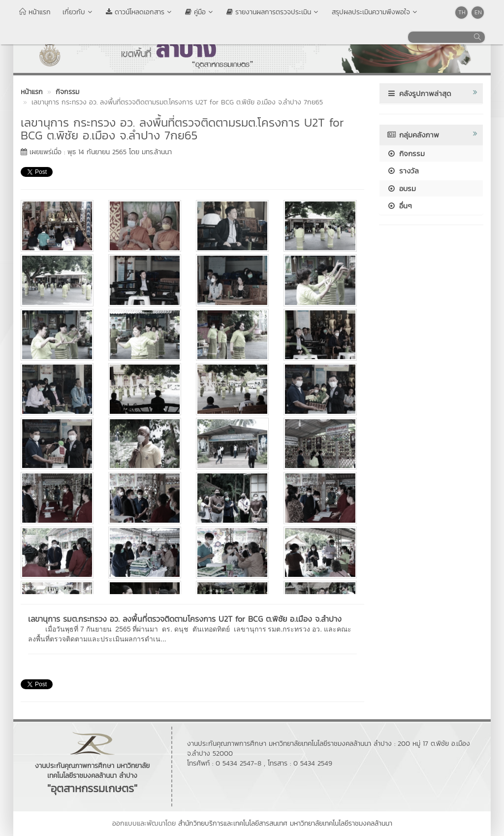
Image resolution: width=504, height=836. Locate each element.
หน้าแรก (35, 12)
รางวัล (403, 171)
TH (462, 12)
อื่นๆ (399, 206)
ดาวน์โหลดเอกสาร (140, 12)
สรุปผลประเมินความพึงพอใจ (375, 12)
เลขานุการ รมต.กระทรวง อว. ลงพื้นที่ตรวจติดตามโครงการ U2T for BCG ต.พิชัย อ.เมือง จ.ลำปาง (185, 619)
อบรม (401, 188)
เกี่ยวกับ (78, 12)
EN (478, 12)
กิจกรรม (406, 153)
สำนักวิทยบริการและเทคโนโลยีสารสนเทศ (233, 823)
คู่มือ (200, 12)
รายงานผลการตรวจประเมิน (273, 12)
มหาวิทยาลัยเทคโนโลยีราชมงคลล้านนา (341, 823)
